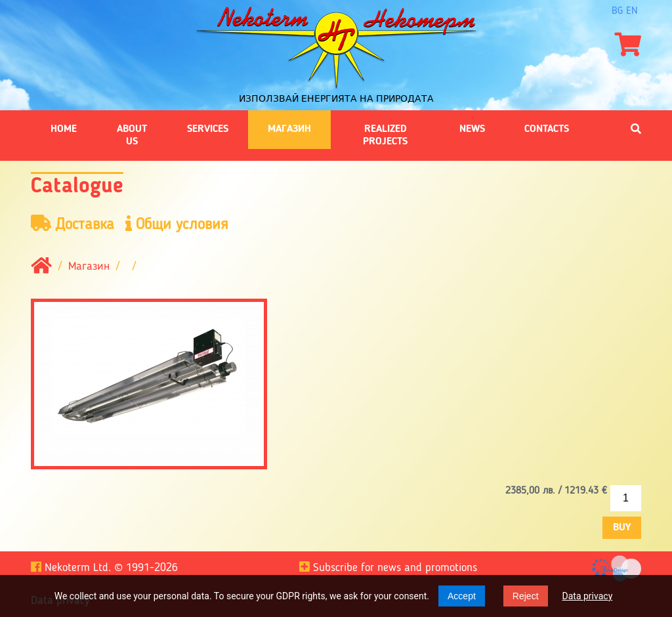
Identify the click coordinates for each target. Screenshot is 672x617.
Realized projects (385, 135)
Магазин (289, 129)
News (472, 129)
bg (617, 11)
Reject (526, 596)
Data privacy (588, 596)
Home (64, 129)
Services (208, 129)
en (632, 11)
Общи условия (177, 224)
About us (132, 135)
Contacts (547, 129)
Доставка (73, 224)
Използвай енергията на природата (336, 98)
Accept (462, 596)
